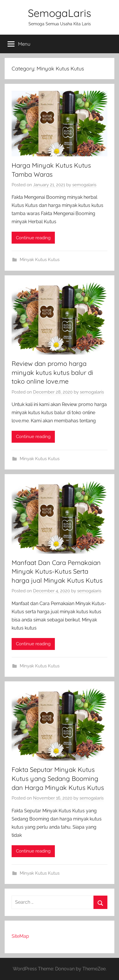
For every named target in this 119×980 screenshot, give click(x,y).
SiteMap (20, 936)
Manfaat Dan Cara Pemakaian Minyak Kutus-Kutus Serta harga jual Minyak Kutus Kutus (57, 572)
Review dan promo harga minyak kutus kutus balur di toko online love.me (52, 373)
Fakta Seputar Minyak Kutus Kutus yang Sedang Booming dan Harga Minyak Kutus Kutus (58, 779)
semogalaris (84, 185)
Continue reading (33, 238)
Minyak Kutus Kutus (40, 260)
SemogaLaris (59, 13)
